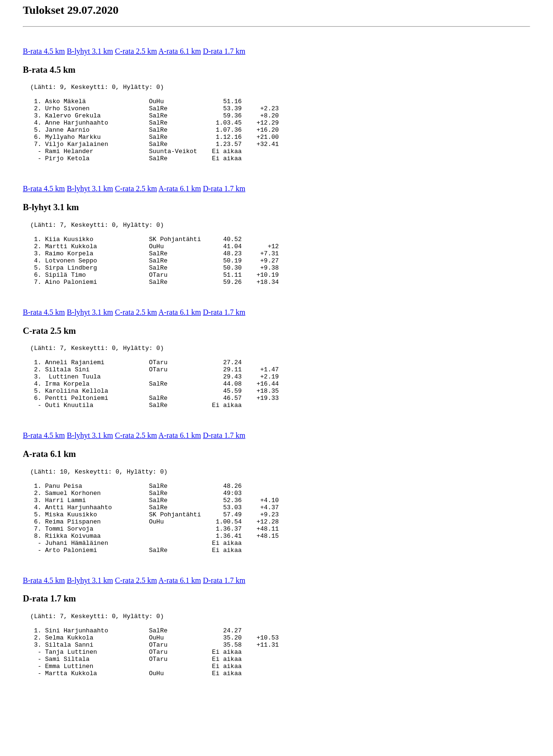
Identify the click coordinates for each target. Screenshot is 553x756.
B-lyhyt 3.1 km (90, 51)
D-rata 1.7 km (224, 51)
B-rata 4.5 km (44, 51)
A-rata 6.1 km (179, 51)
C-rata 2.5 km (136, 51)
